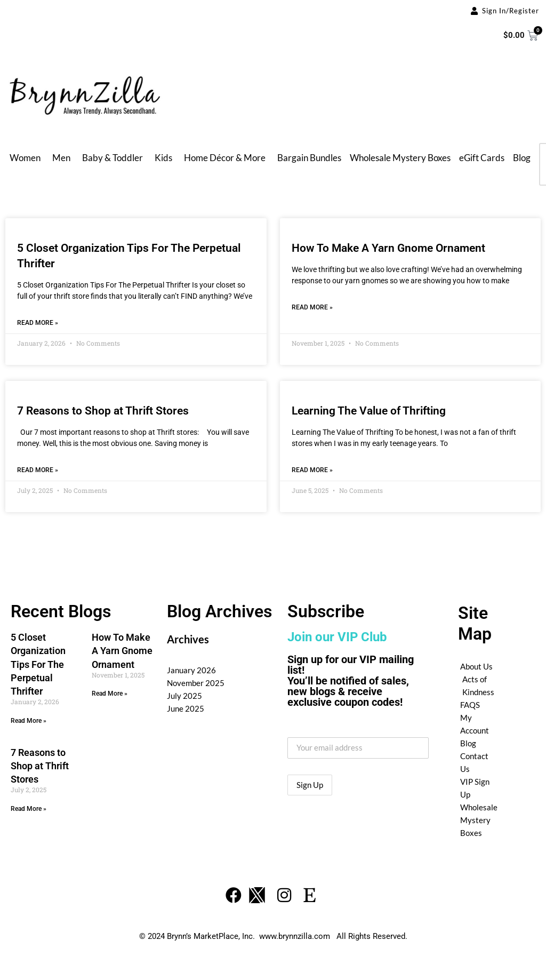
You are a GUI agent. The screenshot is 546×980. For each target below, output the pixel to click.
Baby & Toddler (113, 158)
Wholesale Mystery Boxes (400, 158)
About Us (476, 666)
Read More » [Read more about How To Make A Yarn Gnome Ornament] (312, 307)
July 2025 (184, 696)
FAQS (470, 705)
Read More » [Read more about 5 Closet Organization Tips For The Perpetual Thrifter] (38, 323)
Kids (163, 158)
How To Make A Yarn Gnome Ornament (388, 248)
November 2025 (196, 683)
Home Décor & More (225, 158)
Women (25, 158)
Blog (522, 158)
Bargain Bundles (309, 158)
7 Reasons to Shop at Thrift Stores (103, 411)
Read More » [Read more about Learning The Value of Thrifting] (312, 470)
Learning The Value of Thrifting (369, 411)
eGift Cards (482, 158)
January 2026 (191, 670)
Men (61, 158)
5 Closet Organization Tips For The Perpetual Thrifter (38, 664)
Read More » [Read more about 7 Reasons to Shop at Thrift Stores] (38, 470)
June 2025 (186, 708)
